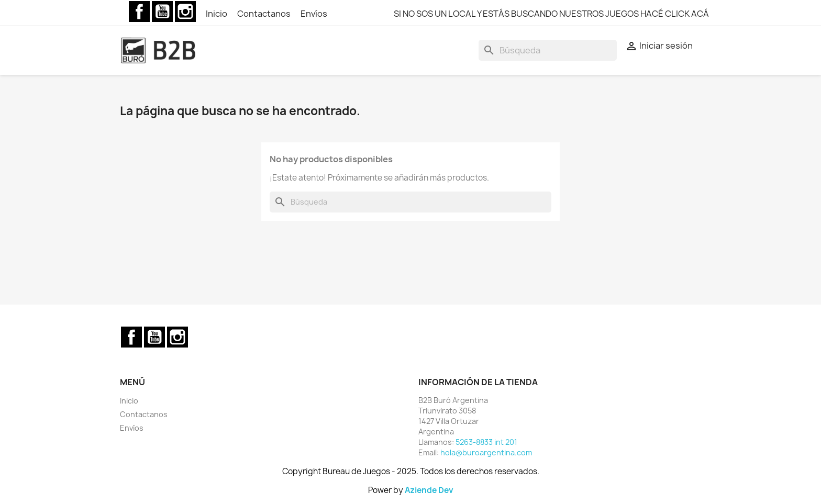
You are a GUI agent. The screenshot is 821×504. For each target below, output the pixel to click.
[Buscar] (548, 50)
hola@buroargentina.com (486, 452)
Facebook (139, 12)
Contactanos (265, 14)
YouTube (162, 12)
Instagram (185, 12)
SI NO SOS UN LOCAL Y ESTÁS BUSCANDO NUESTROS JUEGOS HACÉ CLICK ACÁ (551, 14)
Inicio (217, 14)
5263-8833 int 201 (486, 442)
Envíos (314, 14)
